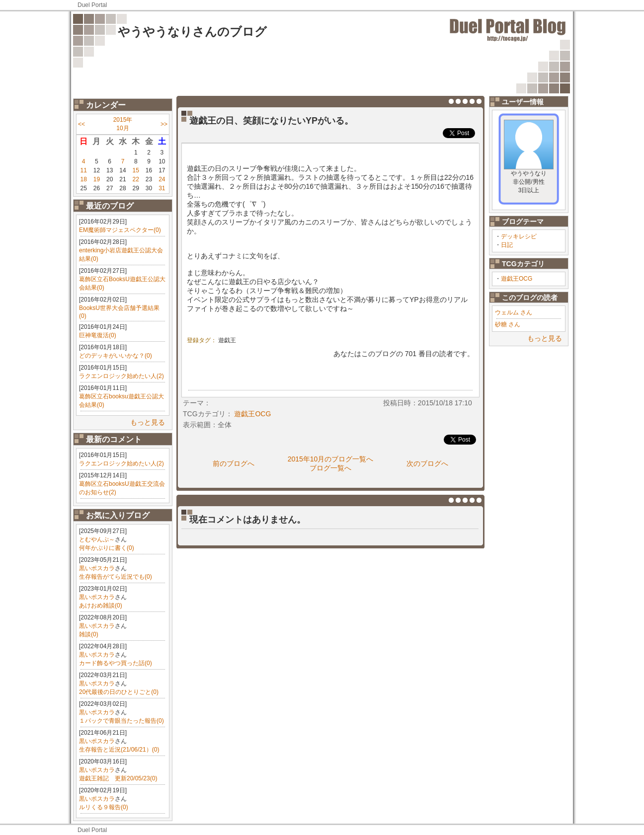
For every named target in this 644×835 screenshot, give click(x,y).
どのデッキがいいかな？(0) (116, 356)
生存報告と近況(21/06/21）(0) (119, 750)
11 (83, 170)
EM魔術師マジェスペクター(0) (120, 230)
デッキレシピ (519, 236)
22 (136, 179)
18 (83, 179)
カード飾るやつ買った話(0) (116, 663)
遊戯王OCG (517, 279)
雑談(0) (89, 634)
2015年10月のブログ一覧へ (331, 459)
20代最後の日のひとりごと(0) (119, 692)
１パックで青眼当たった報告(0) (121, 721)
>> (164, 124)
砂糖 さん (508, 324)
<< (81, 124)
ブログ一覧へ (330, 468)
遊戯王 (227, 340)
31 (162, 188)
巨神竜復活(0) (98, 335)
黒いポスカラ (97, 568)
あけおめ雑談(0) (101, 606)
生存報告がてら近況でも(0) (116, 577)
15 (136, 170)
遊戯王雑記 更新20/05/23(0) (118, 778)
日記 (507, 245)
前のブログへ (234, 463)
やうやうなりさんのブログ (192, 32)
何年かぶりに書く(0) (107, 548)
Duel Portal (92, 5)
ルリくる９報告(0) (104, 807)
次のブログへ (427, 463)
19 (97, 179)
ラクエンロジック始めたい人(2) (121, 376)
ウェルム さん (514, 312)
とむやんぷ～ (97, 539)
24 (162, 179)
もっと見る (148, 422)
